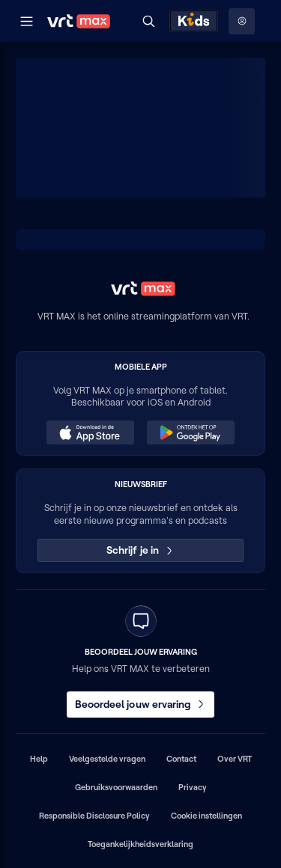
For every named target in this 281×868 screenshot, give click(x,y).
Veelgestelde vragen (107, 759)
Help (39, 759)
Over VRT (235, 759)
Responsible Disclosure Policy (94, 816)
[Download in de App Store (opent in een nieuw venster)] (90, 433)
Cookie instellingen (206, 816)
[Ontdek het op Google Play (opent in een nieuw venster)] (190, 433)
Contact (181, 759)
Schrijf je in (140, 550)
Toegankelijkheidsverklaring (140, 844)
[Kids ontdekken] (194, 21)
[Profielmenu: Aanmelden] (242, 21)
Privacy (193, 787)
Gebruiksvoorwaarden (116, 787)
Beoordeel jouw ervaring (141, 704)
